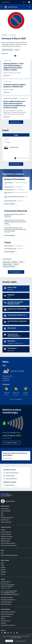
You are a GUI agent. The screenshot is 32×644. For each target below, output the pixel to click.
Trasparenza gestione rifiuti (7, 614)
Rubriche (3, 574)
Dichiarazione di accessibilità (8, 625)
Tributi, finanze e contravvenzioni (9, 545)
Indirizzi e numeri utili (6, 616)
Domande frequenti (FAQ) (7, 597)
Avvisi (5, 35)
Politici (2, 515)
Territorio (3, 570)
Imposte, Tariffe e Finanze (10, 98)
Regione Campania (6, 2)
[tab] (15, 56)
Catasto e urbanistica (6, 534)
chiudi (9, 641)
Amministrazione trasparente (8, 612)
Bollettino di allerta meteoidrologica (9, 555)
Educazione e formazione (7, 536)
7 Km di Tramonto (14, 147)
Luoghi (2, 565)
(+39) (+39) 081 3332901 (11, 591)
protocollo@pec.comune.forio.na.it (11, 594)
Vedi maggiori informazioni (11, 443)
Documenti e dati (5, 520)
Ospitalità (3, 567)
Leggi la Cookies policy (20, 641)
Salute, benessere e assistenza (8, 543)
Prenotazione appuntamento (8, 599)
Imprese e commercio (6, 539)
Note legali (3, 623)
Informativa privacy (5, 621)
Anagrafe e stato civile (6, 532)
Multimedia (3, 572)
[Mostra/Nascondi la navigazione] (2, 7)
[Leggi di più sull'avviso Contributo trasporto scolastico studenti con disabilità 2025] (8, 92)
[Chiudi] (30, 635)
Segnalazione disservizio (7, 602)
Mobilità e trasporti (5, 541)
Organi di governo (5, 509)
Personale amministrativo (7, 517)
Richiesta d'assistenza (6, 604)
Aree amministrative (6, 511)
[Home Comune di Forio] (11, 7)
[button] (29, 7)
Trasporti (3, 618)
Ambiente (3, 530)
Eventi (2, 563)
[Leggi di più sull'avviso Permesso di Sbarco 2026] (6, 54)
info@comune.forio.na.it (10, 593)
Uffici (2, 513)
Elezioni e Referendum (6, 522)
